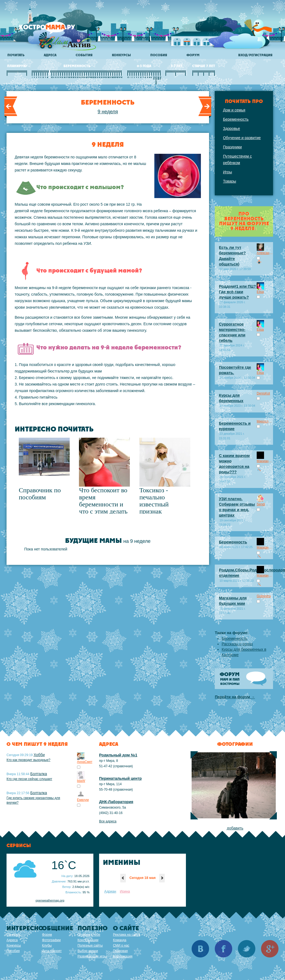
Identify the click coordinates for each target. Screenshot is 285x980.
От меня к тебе (89, 935)
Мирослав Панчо (265, 421)
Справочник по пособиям (40, 494)
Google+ (270, 949)
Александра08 (265, 253)
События (84, 55)
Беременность (236, 119)
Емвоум (83, 800)
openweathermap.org (50, 900)
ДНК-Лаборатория (116, 802)
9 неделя (108, 112)
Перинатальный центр (120, 778)
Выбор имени (88, 951)
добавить (235, 828)
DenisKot (263, 393)
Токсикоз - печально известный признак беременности (159, 504)
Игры (227, 172)
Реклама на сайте (127, 935)
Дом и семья (234, 110)
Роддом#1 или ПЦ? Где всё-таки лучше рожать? (237, 292)
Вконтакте (200, 949)
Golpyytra (264, 596)
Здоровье (232, 129)
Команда (120, 940)
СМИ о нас (121, 945)
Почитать (16, 55)
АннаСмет (85, 762)
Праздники (232, 147)
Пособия (159, 55)
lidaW (81, 781)
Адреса (50, 55)
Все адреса (108, 821)
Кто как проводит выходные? (28, 760)
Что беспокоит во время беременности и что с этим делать (103, 501)
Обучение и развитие (242, 138)
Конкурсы (121, 55)
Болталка (39, 774)
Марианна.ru (265, 461)
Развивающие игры (92, 956)
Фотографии (51, 940)
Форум (193, 55)
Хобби (39, 755)
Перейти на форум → (235, 697)
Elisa (260, 292)
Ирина (125, 891)
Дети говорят (52, 951)
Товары (229, 181)
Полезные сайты (90, 945)
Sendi (261, 504)
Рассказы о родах (237, 644)
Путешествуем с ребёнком (237, 159)
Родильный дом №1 (118, 755)
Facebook (223, 949)
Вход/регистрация (255, 55)
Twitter (247, 949)
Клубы (47, 945)
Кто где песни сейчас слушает (29, 779)
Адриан (110, 891)
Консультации (88, 940)
